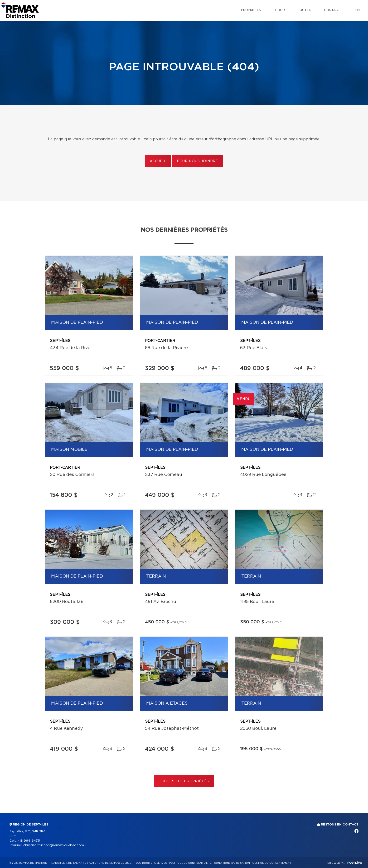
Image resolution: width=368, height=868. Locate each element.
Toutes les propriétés (184, 781)
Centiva (355, 862)
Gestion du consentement (272, 863)
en (358, 10)
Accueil (158, 161)
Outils (305, 10)
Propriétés (251, 10)
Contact (332, 10)
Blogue (280, 10)
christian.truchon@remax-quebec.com (54, 845)
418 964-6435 (29, 841)
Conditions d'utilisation (232, 863)
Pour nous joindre (198, 161)
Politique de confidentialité (190, 863)
